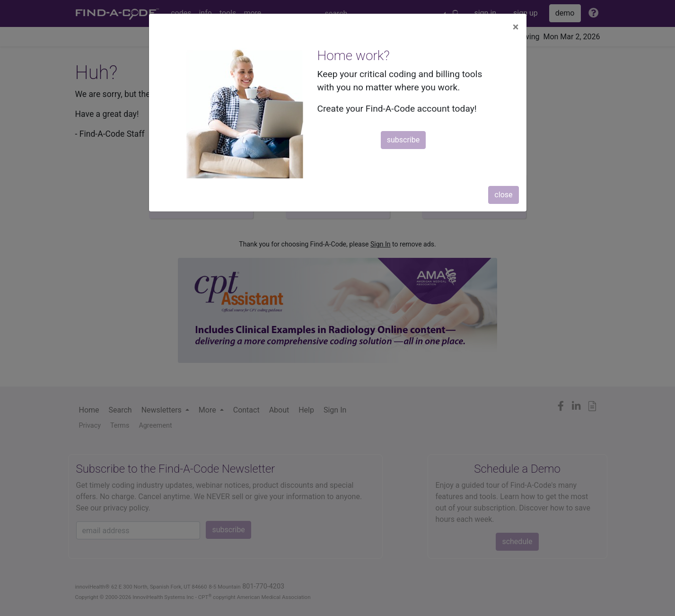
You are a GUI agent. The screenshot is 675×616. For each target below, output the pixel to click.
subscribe (403, 140)
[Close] (516, 27)
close (503, 195)
